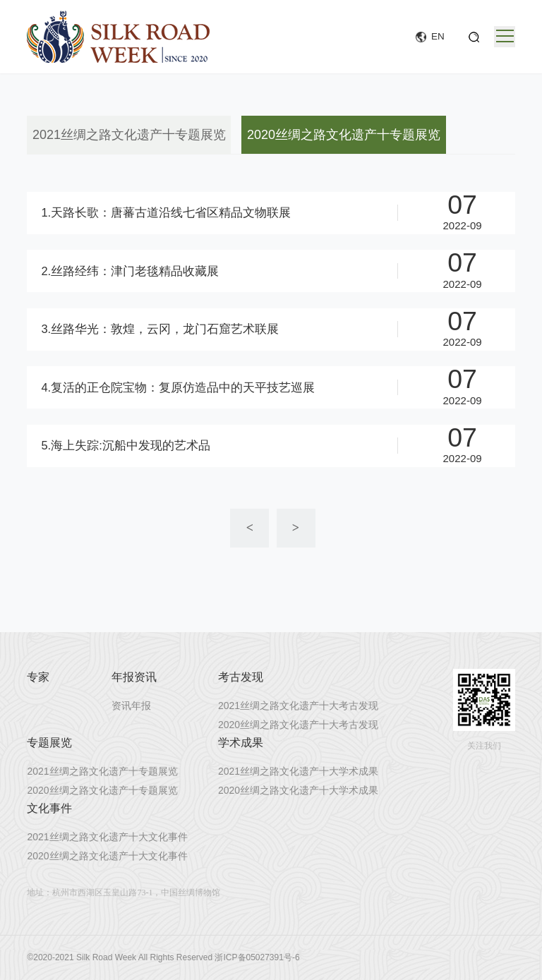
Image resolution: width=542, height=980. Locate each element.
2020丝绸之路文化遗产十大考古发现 (298, 725)
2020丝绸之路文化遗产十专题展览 (344, 135)
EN (438, 36)
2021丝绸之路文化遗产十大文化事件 (107, 837)
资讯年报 (131, 706)
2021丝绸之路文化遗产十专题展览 (129, 135)
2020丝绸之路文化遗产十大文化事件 (107, 856)
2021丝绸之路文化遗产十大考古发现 (298, 706)
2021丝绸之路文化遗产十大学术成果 (298, 771)
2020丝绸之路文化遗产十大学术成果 (298, 790)
